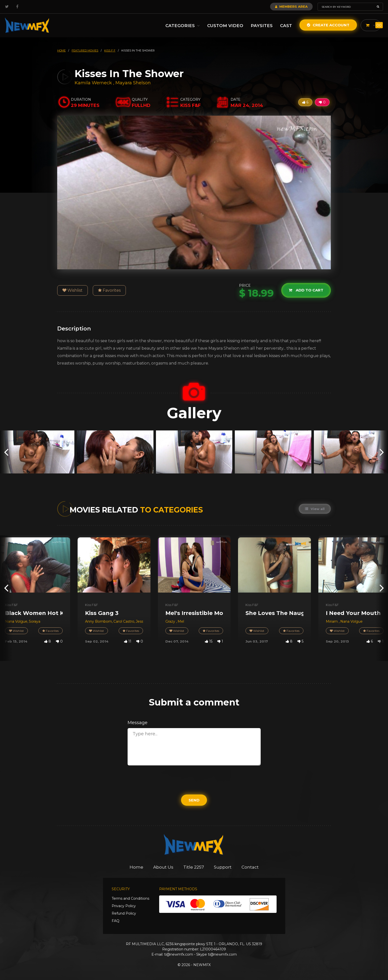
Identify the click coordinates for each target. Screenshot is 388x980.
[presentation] (6, 452)
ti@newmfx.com (179, 954)
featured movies (85, 50)
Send (194, 800)
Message (138, 723)
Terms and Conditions (130, 898)
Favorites (109, 290)
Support (223, 867)
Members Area (291, 6)
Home (136, 867)
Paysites (262, 26)
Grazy (171, 621)
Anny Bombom (98, 621)
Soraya (35, 621)
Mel (181, 621)
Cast (286, 26)
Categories (183, 26)
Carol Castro (124, 621)
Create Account (328, 25)
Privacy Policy (124, 906)
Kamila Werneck (93, 83)
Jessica (142, 621)
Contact (250, 867)
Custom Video (225, 26)
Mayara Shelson (133, 83)
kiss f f (110, 50)
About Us (163, 867)
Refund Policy (124, 913)
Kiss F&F (11, 605)
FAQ (116, 921)
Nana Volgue (16, 621)
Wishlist (73, 290)
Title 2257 (194, 867)
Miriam (332, 621)
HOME (61, 50)
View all (315, 509)
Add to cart (306, 290)
